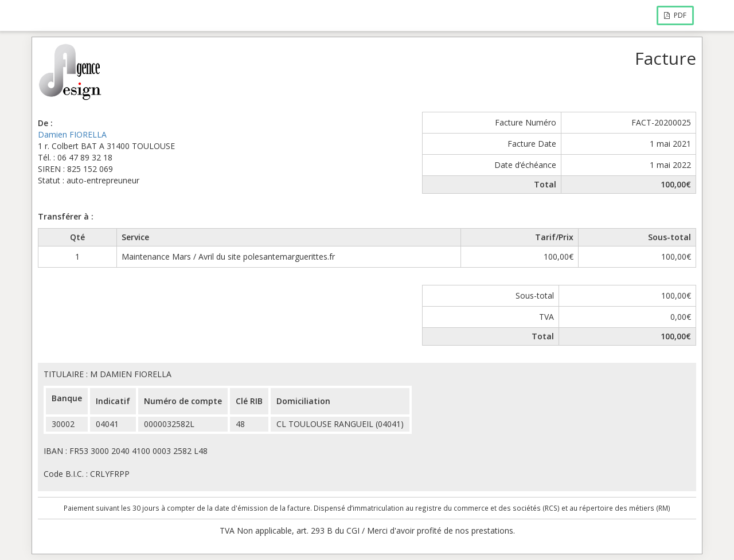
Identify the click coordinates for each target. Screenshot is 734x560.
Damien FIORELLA (72, 134)
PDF (675, 15)
